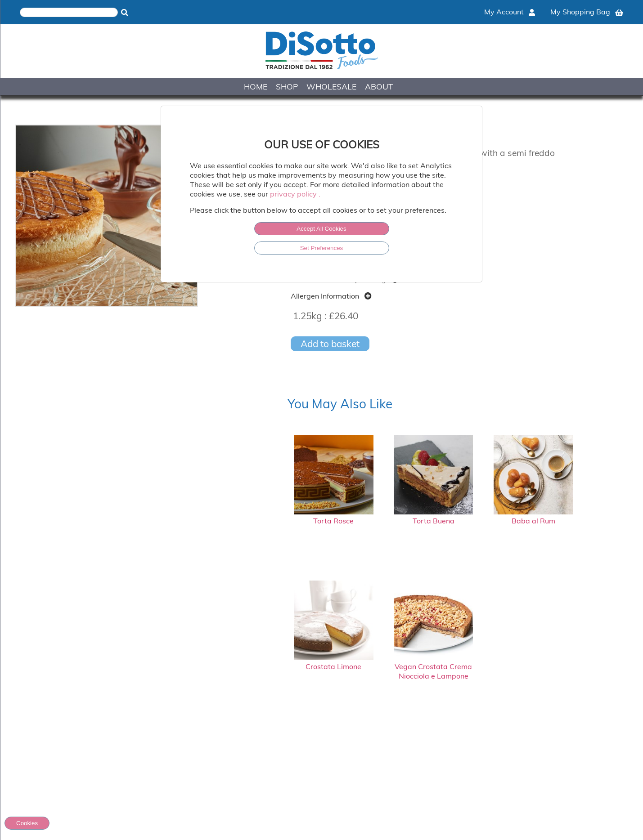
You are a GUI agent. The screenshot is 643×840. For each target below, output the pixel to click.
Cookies (27, 823)
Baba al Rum (533, 516)
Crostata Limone (333, 662)
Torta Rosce (333, 516)
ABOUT (379, 86)
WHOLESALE (331, 86)
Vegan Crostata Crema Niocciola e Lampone (433, 667)
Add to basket (330, 344)
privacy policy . (295, 194)
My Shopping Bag (587, 12)
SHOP (287, 86)
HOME (256, 86)
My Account (510, 12)
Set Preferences (322, 248)
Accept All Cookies (321, 229)
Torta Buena (433, 516)
